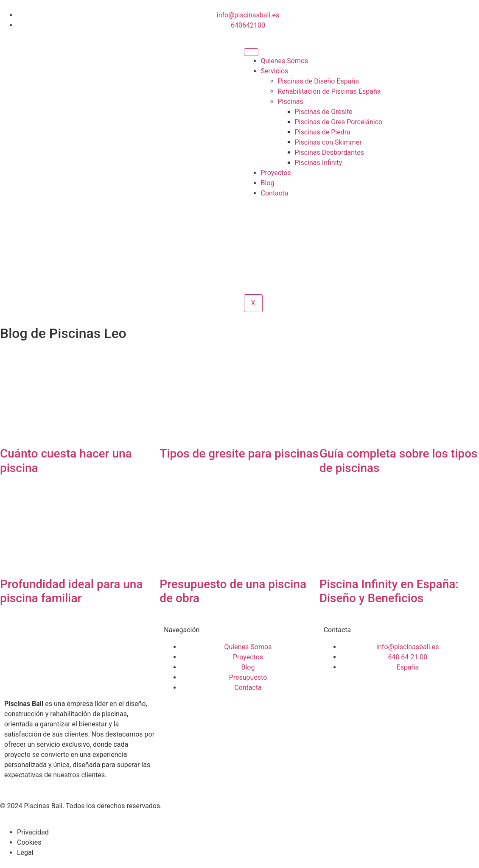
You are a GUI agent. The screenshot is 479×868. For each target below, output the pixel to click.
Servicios (275, 71)
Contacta (275, 193)
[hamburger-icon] (251, 52)
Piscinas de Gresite (324, 112)
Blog (268, 183)
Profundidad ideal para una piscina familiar (71, 591)
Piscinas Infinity (319, 163)
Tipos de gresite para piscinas (239, 454)
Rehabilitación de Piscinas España (329, 91)
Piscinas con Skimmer (328, 142)
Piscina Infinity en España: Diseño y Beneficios (389, 591)
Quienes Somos (285, 61)
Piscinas (291, 102)
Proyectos (276, 173)
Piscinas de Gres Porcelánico (339, 122)
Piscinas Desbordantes (329, 152)
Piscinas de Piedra (323, 132)
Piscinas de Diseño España (318, 81)
